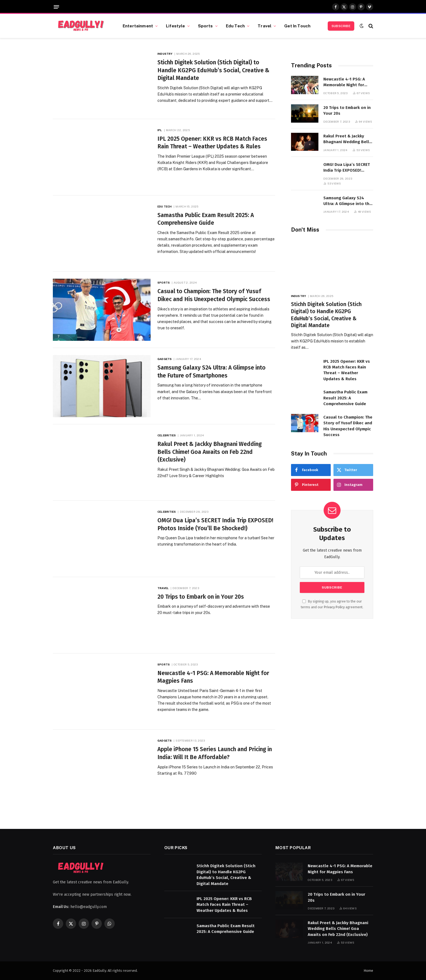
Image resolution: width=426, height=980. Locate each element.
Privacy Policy (334, 607)
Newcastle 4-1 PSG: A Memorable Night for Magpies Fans (213, 677)
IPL (160, 130)
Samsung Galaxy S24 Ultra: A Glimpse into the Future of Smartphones (211, 372)
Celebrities (167, 435)
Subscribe (341, 26)
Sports (205, 26)
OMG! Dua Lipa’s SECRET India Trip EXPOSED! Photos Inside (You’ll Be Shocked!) (215, 524)
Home (368, 971)
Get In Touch (297, 26)
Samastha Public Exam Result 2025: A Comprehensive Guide (206, 219)
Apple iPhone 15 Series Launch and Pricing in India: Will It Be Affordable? (215, 753)
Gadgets (165, 359)
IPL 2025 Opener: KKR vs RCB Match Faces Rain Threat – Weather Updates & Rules (212, 143)
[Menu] (56, 7)
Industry (165, 54)
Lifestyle (175, 26)
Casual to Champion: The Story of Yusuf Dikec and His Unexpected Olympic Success (214, 295)
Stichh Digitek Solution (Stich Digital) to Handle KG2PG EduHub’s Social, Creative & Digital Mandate (213, 70)
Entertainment (138, 26)
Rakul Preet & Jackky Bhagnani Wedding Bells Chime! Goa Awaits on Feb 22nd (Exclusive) (210, 452)
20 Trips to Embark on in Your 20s (201, 597)
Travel (264, 26)
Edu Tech (235, 26)
